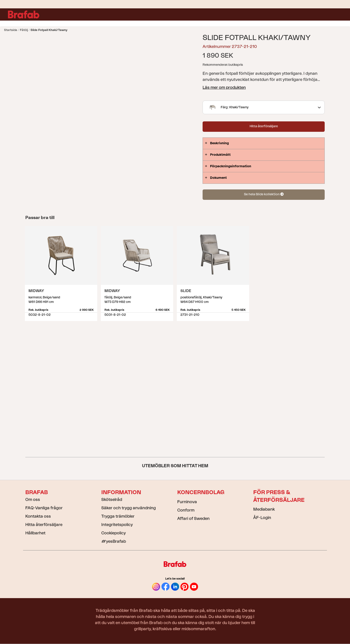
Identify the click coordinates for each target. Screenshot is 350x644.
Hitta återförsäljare (264, 126)
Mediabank (264, 509)
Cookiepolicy (114, 533)
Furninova (187, 502)
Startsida (11, 30)
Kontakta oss (38, 516)
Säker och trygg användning (129, 508)
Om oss (33, 500)
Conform (186, 510)
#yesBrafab (114, 541)
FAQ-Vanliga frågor (44, 508)
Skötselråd (112, 500)
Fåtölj (24, 30)
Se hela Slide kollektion (264, 194)
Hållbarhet (35, 533)
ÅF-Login (262, 518)
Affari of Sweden (193, 519)
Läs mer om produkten (224, 87)
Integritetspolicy (117, 525)
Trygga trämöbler (118, 516)
